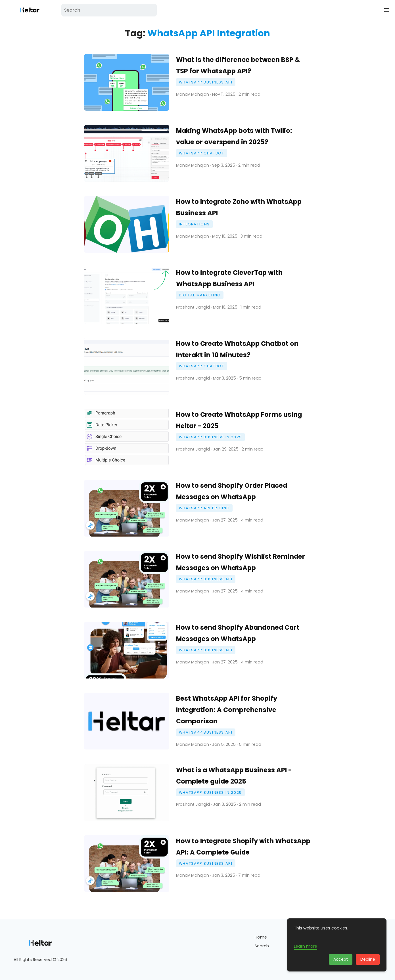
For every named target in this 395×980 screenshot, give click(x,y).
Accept (341, 959)
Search (262, 946)
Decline (368, 959)
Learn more (306, 946)
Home (261, 937)
